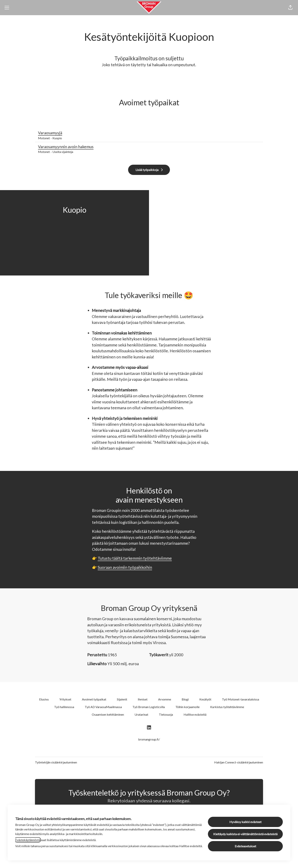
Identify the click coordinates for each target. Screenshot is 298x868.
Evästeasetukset (245, 846)
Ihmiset (143, 699)
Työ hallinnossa (64, 707)
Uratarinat (141, 714)
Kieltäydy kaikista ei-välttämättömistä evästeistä (245, 834)
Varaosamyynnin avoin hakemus (149, 147)
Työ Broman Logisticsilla (149, 707)
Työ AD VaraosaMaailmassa (103, 707)
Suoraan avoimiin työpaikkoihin (125, 567)
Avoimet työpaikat (94, 699)
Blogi (185, 699)
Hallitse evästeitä (195, 714)
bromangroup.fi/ (149, 739)
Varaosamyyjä (149, 133)
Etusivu (44, 699)
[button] (290, 8)
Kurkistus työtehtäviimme (227, 707)
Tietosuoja (166, 714)
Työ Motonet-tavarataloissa (241, 699)
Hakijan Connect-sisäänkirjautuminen (239, 762)
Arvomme (165, 699)
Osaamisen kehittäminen (108, 714)
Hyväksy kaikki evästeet (245, 822)
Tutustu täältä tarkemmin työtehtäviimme (135, 558)
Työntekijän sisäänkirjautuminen (56, 762)
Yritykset (65, 699)
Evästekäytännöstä (28, 840)
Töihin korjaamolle (187, 707)
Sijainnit (122, 699)
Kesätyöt (205, 699)
